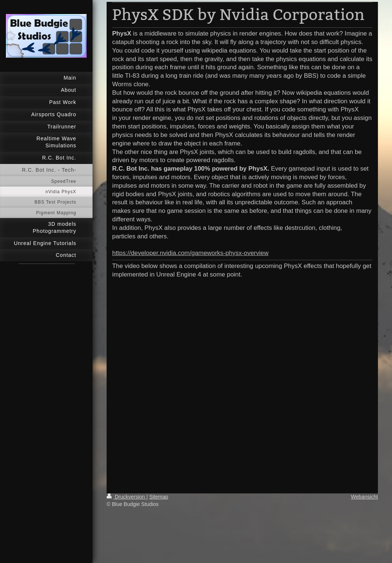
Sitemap (159, 497)
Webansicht (364, 497)
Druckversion (126, 497)
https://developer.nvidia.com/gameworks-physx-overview (190, 253)
